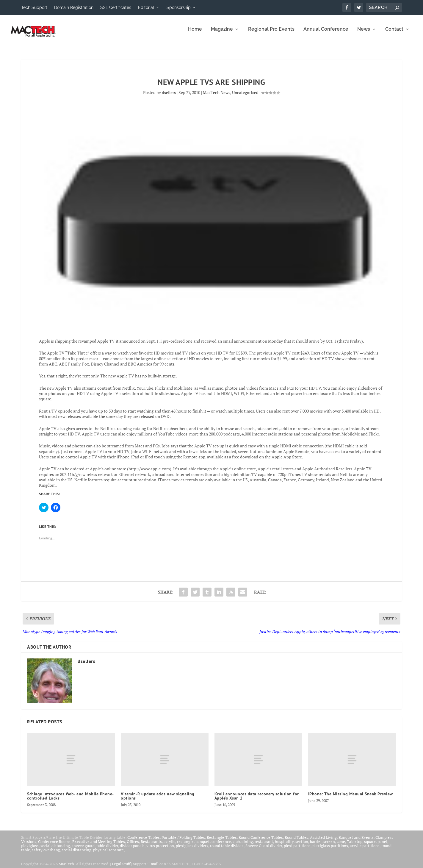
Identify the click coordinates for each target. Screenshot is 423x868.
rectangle (185, 846)
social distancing (55, 850)
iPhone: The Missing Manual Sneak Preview (351, 798)
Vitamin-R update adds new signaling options (158, 800)
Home (195, 33)
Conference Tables (144, 842)
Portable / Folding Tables (183, 842)
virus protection (160, 850)
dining (247, 846)
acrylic (169, 846)
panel (382, 846)
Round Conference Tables (261, 842)
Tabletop (355, 846)
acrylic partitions (365, 850)
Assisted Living (323, 842)
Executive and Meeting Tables (99, 846)
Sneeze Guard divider (264, 850)
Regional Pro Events (271, 33)
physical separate (108, 854)
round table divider (227, 850)
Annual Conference (326, 33)
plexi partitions (297, 850)
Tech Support (34, 7)
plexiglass (30, 850)
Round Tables (296, 842)
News (364, 33)
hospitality (284, 846)
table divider (107, 850)
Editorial (146, 7)
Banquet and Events (356, 842)
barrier (316, 846)
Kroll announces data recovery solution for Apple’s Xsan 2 (257, 800)
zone (341, 846)
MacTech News (217, 97)
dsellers (169, 97)
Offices (133, 846)
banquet (203, 846)
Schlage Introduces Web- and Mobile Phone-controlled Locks (70, 800)
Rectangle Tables (222, 842)
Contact (394, 33)
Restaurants (151, 846)
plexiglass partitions (330, 850)
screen (329, 846)
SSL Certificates (116, 7)
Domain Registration (74, 7)
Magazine (222, 33)
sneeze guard (83, 850)
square (370, 846)
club (236, 846)
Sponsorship (179, 7)
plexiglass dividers (192, 850)
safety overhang (46, 854)
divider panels (132, 850)
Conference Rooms (54, 846)
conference (221, 846)
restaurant (264, 846)
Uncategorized (245, 97)
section (302, 846)
